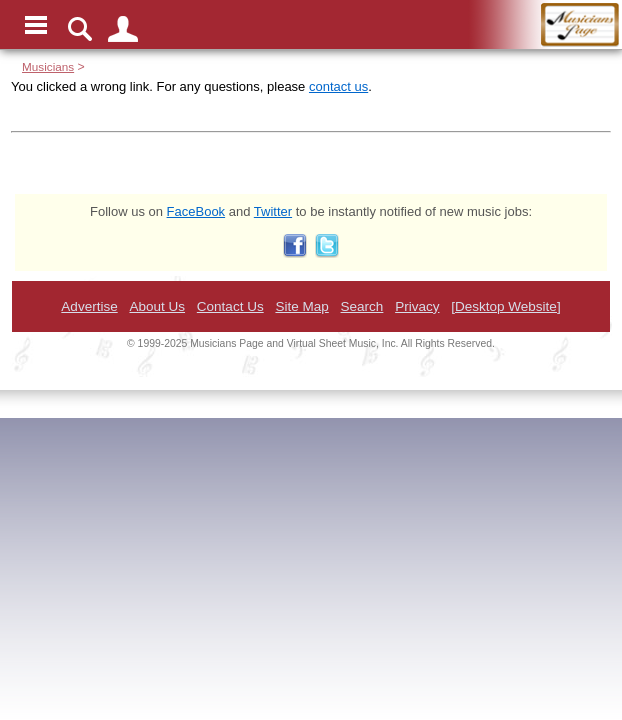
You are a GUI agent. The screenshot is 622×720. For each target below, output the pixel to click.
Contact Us (230, 306)
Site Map (301, 306)
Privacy (417, 306)
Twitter (273, 211)
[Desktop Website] (505, 306)
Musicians (48, 66)
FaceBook (196, 211)
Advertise (89, 306)
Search (362, 306)
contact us (338, 86)
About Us (157, 306)
